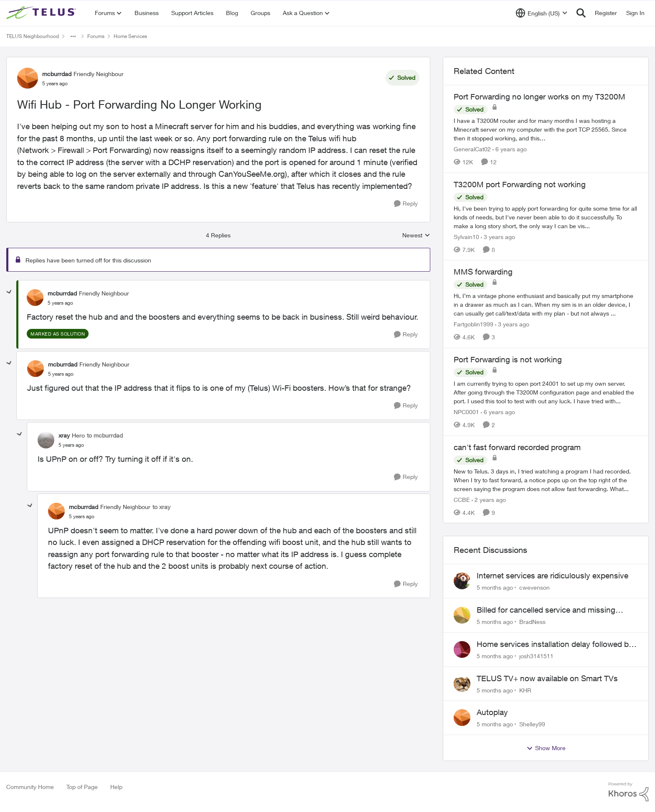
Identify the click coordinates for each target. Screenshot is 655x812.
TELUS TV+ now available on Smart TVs (547, 678)
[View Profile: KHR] (462, 684)
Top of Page (82, 787)
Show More (546, 748)
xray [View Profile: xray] (64, 435)
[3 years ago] (498, 236)
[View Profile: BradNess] (462, 615)
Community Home (30, 787)
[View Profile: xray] (46, 440)
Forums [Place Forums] (96, 36)
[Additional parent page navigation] (73, 36)
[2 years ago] (489, 499)
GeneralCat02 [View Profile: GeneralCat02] (472, 149)
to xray (161, 507)
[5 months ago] (495, 587)
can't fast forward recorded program (517, 447)
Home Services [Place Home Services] (130, 36)
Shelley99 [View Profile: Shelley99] (532, 724)
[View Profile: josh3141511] (462, 649)
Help (116, 787)
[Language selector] (542, 13)
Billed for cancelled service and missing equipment (546, 610)
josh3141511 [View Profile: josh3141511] (536, 656)
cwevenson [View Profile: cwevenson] (534, 587)
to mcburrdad (105, 435)
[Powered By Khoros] (629, 792)
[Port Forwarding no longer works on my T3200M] (546, 129)
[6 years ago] (510, 149)
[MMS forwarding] (546, 304)
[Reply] (406, 204)
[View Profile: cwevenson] (462, 581)
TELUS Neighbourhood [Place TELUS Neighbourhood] (33, 36)
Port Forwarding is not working (508, 359)
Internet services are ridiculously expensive (552, 575)
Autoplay (492, 712)
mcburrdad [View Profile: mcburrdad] (57, 74)
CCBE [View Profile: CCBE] (462, 499)
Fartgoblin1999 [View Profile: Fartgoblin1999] (473, 324)
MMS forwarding (483, 272)
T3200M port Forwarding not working (520, 184)
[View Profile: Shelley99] (462, 718)
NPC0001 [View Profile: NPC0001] (466, 412)
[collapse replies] (9, 292)
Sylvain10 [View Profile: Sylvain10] (466, 236)
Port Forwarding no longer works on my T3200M (539, 97)
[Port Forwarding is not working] (546, 392)
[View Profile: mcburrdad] (28, 78)
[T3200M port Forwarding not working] (546, 217)
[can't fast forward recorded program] (546, 480)
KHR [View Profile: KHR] (525, 690)
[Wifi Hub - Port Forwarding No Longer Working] (60, 303)
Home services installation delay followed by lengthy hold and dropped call (555, 644)
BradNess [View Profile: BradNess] (532, 622)
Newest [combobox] (416, 235)
